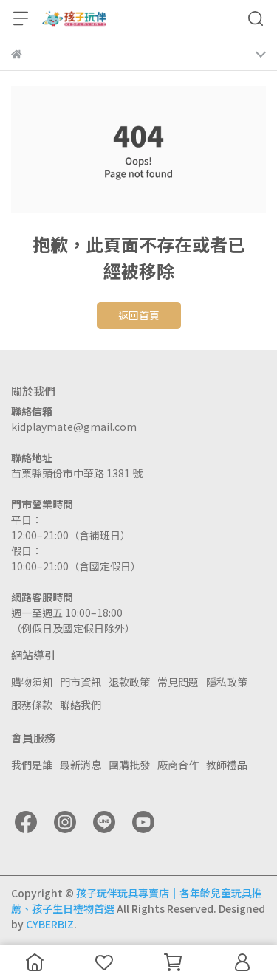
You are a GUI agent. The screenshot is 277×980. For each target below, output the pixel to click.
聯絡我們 (81, 705)
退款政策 (129, 682)
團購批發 (129, 765)
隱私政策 (227, 682)
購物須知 (32, 682)
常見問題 (178, 682)
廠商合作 (178, 765)
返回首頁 (139, 315)
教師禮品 (227, 765)
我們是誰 (32, 765)
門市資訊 (81, 682)
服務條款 (32, 705)
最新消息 (81, 765)
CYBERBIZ (50, 924)
